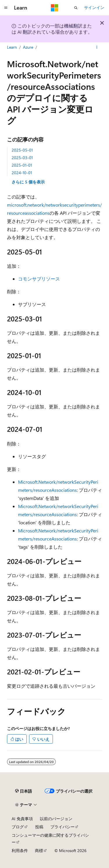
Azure (28, 47)
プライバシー (62, 827)
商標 (39, 850)
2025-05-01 (22, 150)
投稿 (39, 827)
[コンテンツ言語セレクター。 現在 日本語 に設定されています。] (24, 791)
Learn (12, 47)
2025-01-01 (22, 165)
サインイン (94, 7)
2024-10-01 (22, 173)
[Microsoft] (55, 8)
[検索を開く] (76, 8)
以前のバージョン (56, 819)
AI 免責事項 (22, 819)
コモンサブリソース (39, 279)
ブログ (18, 827)
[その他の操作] (97, 47)
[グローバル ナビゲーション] (6, 8)
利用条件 (20, 850)
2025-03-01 (22, 158)
